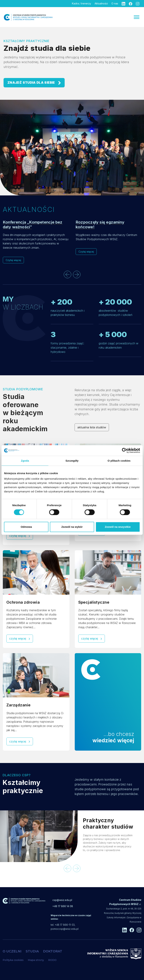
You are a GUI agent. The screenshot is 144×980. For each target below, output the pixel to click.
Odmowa (26, 527)
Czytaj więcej (13, 260)
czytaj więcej (20, 536)
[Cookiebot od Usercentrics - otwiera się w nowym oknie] (124, 450)
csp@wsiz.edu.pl (62, 900)
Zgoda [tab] (25, 461)
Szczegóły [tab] (72, 461)
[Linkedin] (123, 4)
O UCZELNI (12, 951)
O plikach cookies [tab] (119, 461)
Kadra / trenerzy (81, 3)
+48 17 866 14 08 (63, 906)
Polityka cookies (13, 960)
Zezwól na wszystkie (118, 527)
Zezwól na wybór (72, 527)
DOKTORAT (53, 951)
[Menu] (137, 17)
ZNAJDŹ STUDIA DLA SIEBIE (34, 83)
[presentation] (67, 274)
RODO (52, 960)
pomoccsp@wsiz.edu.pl (65, 929)
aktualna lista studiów (92, 427)
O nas (115, 3)
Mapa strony (36, 960)
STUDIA (32, 951)
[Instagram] (138, 4)
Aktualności (101, 3)
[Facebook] (131, 4)
